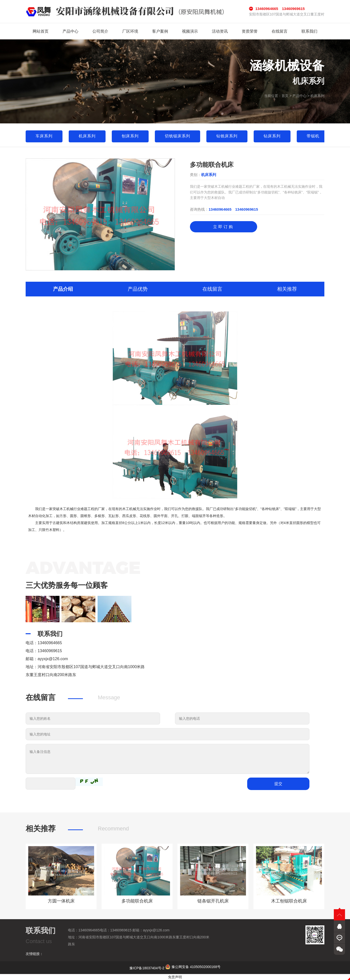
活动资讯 (220, 31)
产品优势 (138, 289)
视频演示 (190, 31)
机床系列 (317, 96)
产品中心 (70, 31)
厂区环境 (130, 31)
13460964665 (220, 209)
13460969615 (247, 209)
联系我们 (309, 31)
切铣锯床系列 (177, 136)
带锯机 (313, 136)
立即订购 (224, 227)
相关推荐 (287, 289)
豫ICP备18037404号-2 (147, 968)
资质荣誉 (250, 31)
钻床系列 (272, 136)
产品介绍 (63, 289)
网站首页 (41, 31)
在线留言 (280, 31)
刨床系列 (130, 136)
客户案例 (160, 31)
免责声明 (175, 977)
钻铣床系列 (227, 136)
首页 (285, 96)
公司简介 (100, 31)
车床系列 (44, 136)
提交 (278, 784)
